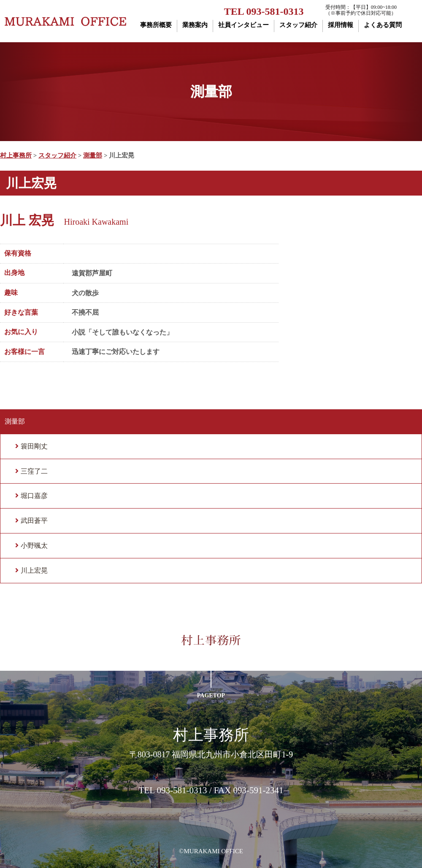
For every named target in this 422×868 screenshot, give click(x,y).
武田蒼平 (34, 521)
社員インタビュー (243, 25)
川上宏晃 (34, 570)
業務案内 (195, 25)
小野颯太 (34, 546)
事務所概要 (156, 25)
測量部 (15, 421)
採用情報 (341, 25)
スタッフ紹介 (298, 25)
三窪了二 (34, 471)
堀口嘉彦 (34, 496)
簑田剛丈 (34, 446)
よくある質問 (383, 25)
